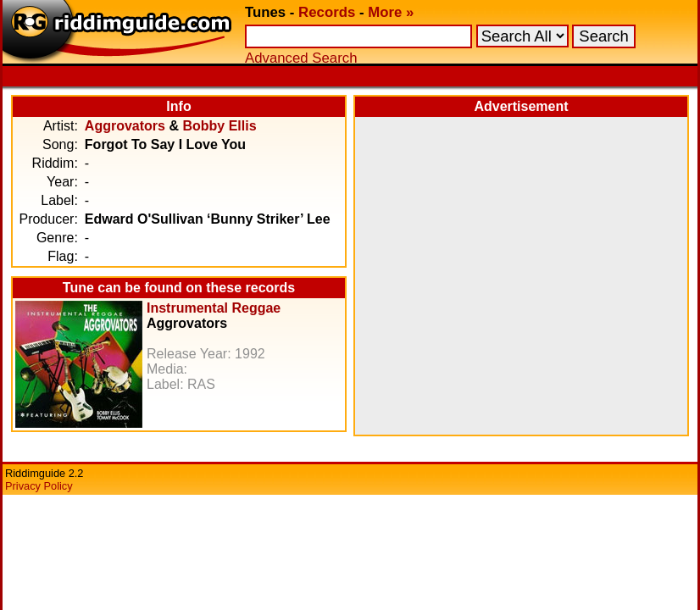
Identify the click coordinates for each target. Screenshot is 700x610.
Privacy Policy (39, 486)
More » (391, 12)
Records (327, 12)
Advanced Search (301, 58)
